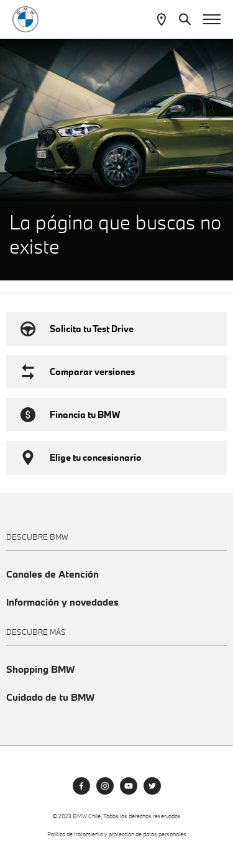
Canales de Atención (53, 574)
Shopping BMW (40, 669)
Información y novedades (62, 602)
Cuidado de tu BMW (50, 697)
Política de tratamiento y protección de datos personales (117, 834)
